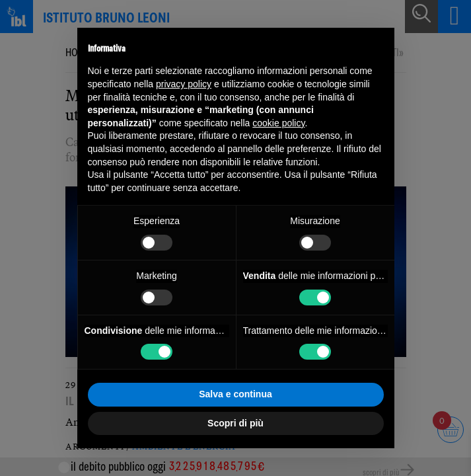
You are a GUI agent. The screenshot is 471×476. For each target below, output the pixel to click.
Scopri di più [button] (235, 423)
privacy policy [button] (184, 84)
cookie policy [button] (278, 123)
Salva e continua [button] (235, 394)
